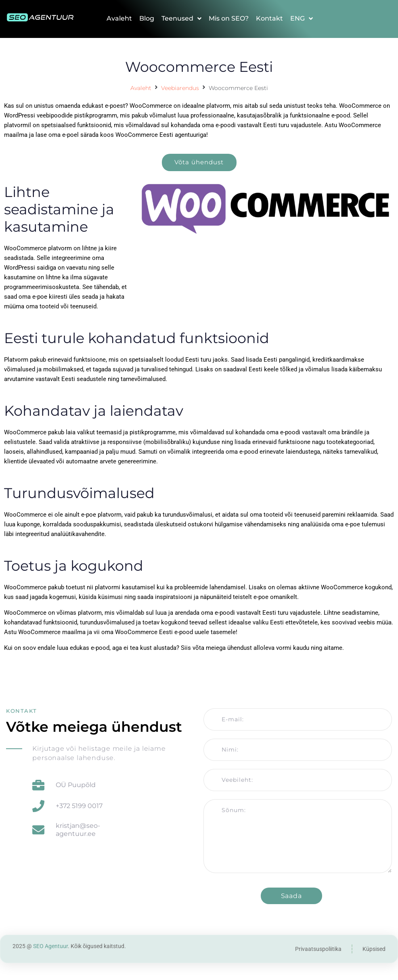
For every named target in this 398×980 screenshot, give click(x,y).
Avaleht (141, 88)
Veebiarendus (180, 88)
